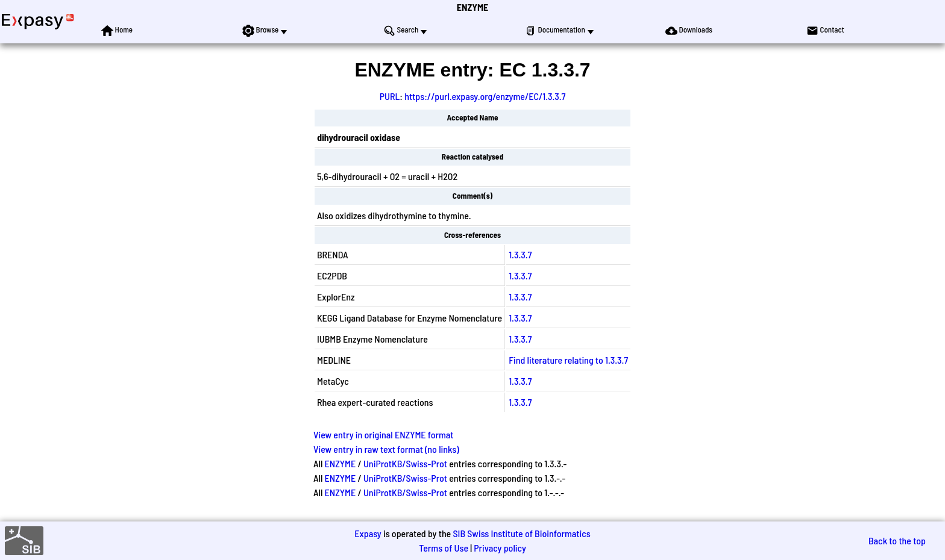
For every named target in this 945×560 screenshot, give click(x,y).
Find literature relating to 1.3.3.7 (568, 360)
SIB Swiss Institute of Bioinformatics (521, 533)
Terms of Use (444, 548)
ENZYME (472, 7)
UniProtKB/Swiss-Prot (405, 463)
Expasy (368, 533)
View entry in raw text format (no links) (386, 449)
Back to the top (897, 540)
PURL (390, 96)
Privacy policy (500, 548)
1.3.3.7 (520, 254)
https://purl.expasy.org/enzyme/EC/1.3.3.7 (485, 96)
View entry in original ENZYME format (384, 434)
